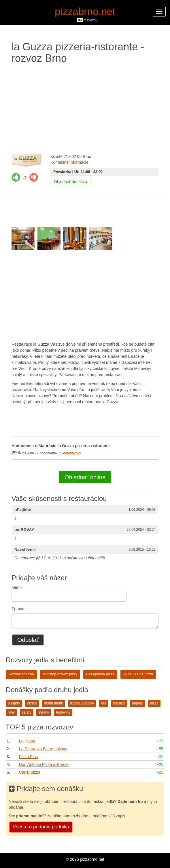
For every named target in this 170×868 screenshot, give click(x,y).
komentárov (69, 453)
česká (32, 703)
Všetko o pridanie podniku (41, 827)
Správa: (18, 609)
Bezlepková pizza (100, 674)
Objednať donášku (70, 182)
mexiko (119, 703)
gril (104, 703)
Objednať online (85, 477)
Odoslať (28, 640)
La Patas (27, 741)
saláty (27, 712)
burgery (14, 703)
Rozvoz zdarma (21, 674)
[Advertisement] (85, 107)
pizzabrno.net (85, 11)
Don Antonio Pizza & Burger (44, 764)
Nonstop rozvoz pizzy (60, 674)
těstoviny (63, 712)
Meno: (17, 587)
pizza (154, 703)
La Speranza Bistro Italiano (43, 749)
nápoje (137, 703)
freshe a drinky (82, 703)
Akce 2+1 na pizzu (138, 674)
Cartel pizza (30, 772)
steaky (44, 712)
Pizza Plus (28, 757)
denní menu (53, 703)
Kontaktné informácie (69, 162)
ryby (11, 712)
